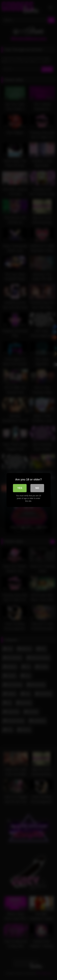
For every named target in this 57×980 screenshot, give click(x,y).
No (37, 488)
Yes (20, 488)
